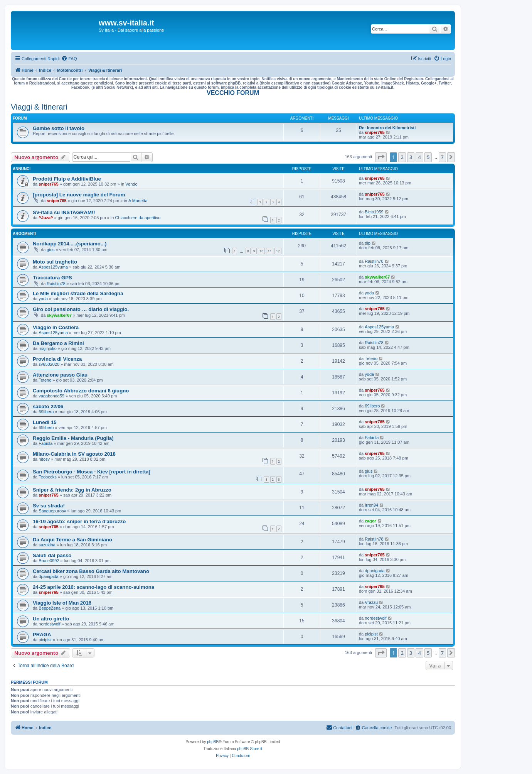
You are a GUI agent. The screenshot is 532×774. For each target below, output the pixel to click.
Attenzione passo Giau (60, 375)
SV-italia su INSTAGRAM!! (64, 212)
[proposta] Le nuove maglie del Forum (79, 195)
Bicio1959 (374, 212)
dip (368, 243)
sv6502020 (49, 364)
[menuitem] (69, 59)
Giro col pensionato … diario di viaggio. (81, 309)
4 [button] (419, 157)
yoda (43, 299)
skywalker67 (377, 277)
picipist (45, 640)
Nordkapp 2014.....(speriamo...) (70, 244)
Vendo (131, 184)
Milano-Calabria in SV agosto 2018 (74, 454)
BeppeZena (50, 608)
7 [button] (442, 157)
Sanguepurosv (52, 511)
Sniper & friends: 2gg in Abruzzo (72, 490)
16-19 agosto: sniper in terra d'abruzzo (79, 521)
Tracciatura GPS (52, 278)
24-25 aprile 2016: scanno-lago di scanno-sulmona (93, 587)
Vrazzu (371, 602)
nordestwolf (49, 624)
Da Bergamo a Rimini (58, 343)
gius (51, 250)
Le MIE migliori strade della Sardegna (78, 293)
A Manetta (138, 201)
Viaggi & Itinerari (39, 107)
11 (269, 251)
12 (278, 251)
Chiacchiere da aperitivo (138, 218)
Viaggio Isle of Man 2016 (62, 603)
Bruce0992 (49, 561)
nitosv (44, 459)
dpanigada (48, 576)
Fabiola (45, 443)
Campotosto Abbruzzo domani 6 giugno (81, 391)
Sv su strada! (49, 506)
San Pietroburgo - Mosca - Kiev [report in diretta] (92, 472)
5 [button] (428, 157)
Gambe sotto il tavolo (59, 128)
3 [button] (411, 157)
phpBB (213, 742)
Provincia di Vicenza (57, 359)
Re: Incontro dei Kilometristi (387, 128)
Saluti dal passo (52, 555)
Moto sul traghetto (55, 262)
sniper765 (375, 132)
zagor (370, 521)
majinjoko (47, 348)
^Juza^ (46, 218)
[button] (381, 157)
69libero (46, 412)
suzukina (47, 545)
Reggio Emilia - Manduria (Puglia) (73, 438)
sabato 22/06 (48, 406)
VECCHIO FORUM (233, 93)
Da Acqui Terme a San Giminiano (72, 540)
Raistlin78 (374, 261)
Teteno (371, 358)
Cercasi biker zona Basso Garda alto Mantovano (91, 571)
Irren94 (371, 505)
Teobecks (47, 477)
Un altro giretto (51, 619)
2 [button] (402, 157)
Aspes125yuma (53, 267)
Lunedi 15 (45, 422)
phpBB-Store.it (250, 749)
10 (261, 251)
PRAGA (42, 635)
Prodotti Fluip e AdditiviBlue (67, 179)
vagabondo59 (51, 396)
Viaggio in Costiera (56, 327)
